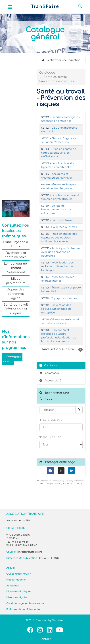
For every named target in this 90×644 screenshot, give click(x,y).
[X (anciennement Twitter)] (61, 471)
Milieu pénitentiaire (16, 281)
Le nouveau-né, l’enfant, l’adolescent (16, 268)
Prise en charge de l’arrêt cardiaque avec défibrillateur (59, 153)
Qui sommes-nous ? (18, 574)
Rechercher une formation (61, 60)
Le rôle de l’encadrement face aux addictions (56, 210)
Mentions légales (17, 598)
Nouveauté (50, 437)
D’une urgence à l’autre (16, 244)
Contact (45, 639)
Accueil (11, 568)
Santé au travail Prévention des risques (16, 309)
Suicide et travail (62, 220)
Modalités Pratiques (19, 592)
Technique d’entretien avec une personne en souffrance (61, 252)
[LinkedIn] (72, 471)
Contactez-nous (12, 359)
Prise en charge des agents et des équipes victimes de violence (59, 238)
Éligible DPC (51, 420)
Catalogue (47, 73)
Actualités (12, 586)
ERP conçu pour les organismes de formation (61, 483)
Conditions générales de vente (25, 604)
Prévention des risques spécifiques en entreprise (56, 309)
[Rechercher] (79, 410)
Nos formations (16, 580)
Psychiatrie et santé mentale (16, 255)
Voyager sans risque (64, 298)
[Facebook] (50, 471)
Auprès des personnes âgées (16, 294)
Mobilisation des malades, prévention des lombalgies (57, 266)
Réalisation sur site (62, 350)
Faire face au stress (64, 227)
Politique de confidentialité (23, 609)
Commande (50, 373)
